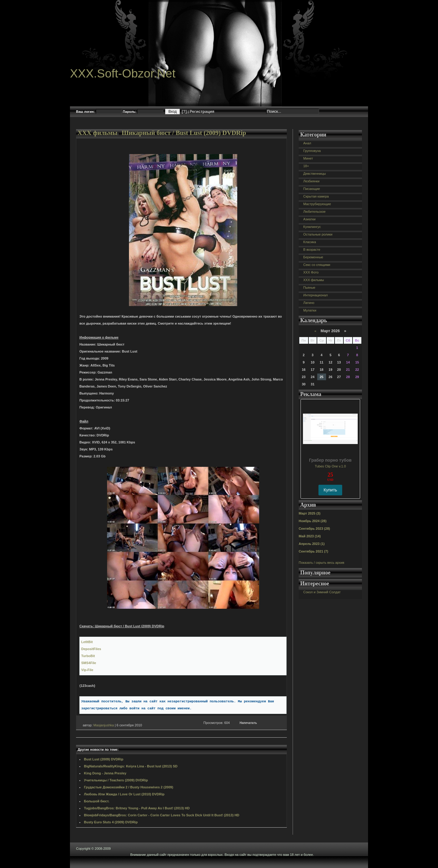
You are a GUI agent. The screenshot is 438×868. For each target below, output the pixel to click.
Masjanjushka (104, 725)
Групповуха (312, 151)
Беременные (313, 257)
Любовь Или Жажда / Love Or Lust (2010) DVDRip (124, 794)
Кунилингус (312, 227)
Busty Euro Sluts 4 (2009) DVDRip (111, 822)
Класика (310, 242)
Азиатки (309, 219)
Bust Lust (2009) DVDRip (104, 759)
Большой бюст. (97, 801)
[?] (184, 111)
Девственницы (315, 174)
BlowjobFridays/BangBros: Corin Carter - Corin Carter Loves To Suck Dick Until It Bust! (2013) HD (162, 815)
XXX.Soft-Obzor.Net (123, 73)
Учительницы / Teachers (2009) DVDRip (116, 780)
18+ (306, 166)
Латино (309, 303)
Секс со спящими (317, 265)
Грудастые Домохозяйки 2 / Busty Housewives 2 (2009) (129, 787)
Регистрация (202, 111)
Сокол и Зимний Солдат (322, 592)
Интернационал (316, 295)
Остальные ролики (318, 234)
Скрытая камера (316, 196)
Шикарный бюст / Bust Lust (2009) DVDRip (184, 133)
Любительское (314, 212)
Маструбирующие (317, 204)
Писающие (312, 189)
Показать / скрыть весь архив (322, 563)
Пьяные (309, 288)
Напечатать (248, 723)
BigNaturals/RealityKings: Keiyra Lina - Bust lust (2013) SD (131, 766)
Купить (330, 490)
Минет (308, 158)
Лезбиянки (311, 181)
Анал (307, 143)
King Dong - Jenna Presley (105, 773)
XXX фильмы (97, 133)
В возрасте (312, 250)
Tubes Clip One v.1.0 (330, 466)
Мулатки (310, 310)
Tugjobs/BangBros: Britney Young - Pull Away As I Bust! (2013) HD (137, 808)
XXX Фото (311, 272)
